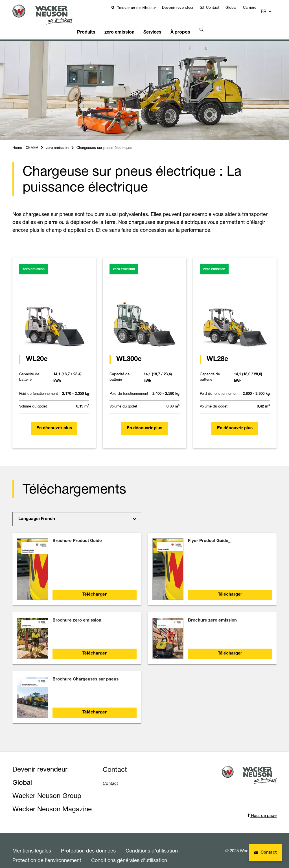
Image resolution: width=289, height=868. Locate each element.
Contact (216, 7)
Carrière (254, 7)
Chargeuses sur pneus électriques (105, 138)
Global (235, 7)
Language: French (37, 509)
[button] (272, 8)
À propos (183, 21)
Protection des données (88, 841)
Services (156, 21)
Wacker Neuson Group (47, 786)
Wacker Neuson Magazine (52, 799)
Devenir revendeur (182, 7)
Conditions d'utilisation (152, 841)
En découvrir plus (54, 419)
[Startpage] (46, 15)
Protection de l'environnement (47, 851)
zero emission (124, 21)
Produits (92, 21)
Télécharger (95, 585)
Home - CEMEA (25, 138)
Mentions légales (32, 841)
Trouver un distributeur (140, 8)
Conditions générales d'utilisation (129, 851)
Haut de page (262, 806)
